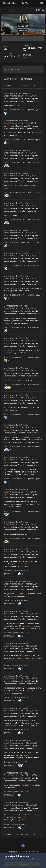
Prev (9, 85)
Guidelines (36, 859)
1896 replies (10, 574)
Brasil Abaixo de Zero (17, 3)
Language (13, 852)
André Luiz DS (24, 99)
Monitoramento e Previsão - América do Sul (21, 101)
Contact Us (34, 852)
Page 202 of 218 (23, 85)
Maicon (7, 99)
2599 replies (34, 110)
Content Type (12, 69)
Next (36, 85)
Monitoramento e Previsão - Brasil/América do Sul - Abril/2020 (20, 95)
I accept (23, 864)
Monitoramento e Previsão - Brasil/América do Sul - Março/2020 (21, 550)
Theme (23, 852)
